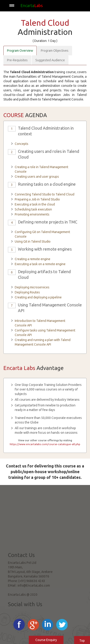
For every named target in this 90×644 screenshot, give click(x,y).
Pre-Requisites (17, 60)
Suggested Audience (50, 60)
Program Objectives (55, 51)
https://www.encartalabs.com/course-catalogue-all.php (45, 444)
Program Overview (20, 51)
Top (82, 641)
